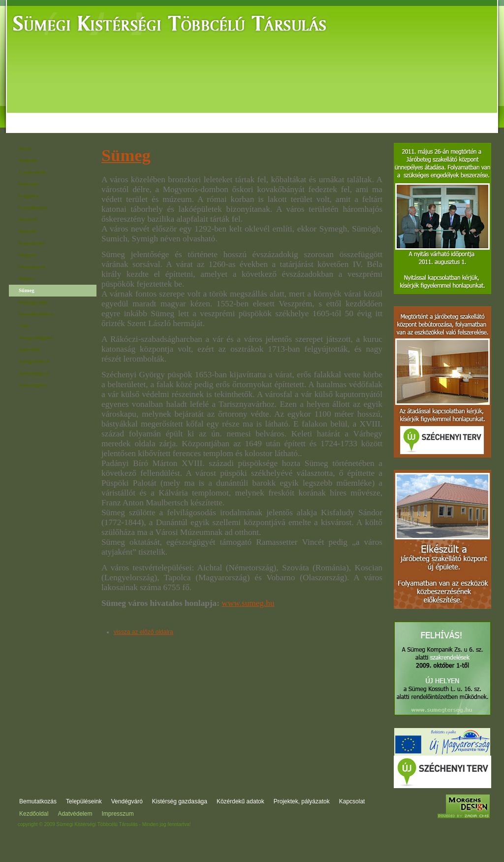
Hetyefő (28, 219)
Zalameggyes (34, 373)
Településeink (84, 801)
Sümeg (27, 290)
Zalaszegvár (33, 385)
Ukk (24, 326)
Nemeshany (32, 266)
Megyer (28, 255)
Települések (96, 115)
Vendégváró (151, 115)
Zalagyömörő (34, 361)
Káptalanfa (32, 243)
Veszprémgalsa (36, 337)
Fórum (421, 115)
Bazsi (25, 148)
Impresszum (117, 814)
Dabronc (29, 184)
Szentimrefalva (36, 314)
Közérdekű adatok (288, 115)
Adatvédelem (75, 814)
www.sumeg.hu (248, 603)
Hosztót (28, 231)
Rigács (26, 278)
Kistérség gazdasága (215, 115)
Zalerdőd (29, 349)
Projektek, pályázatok (364, 115)
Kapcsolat (461, 115)
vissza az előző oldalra (143, 632)
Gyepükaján (33, 207)
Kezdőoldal (34, 814)
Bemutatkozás (38, 115)
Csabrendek (33, 172)
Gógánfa (29, 196)
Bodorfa (28, 160)
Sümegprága (33, 302)
